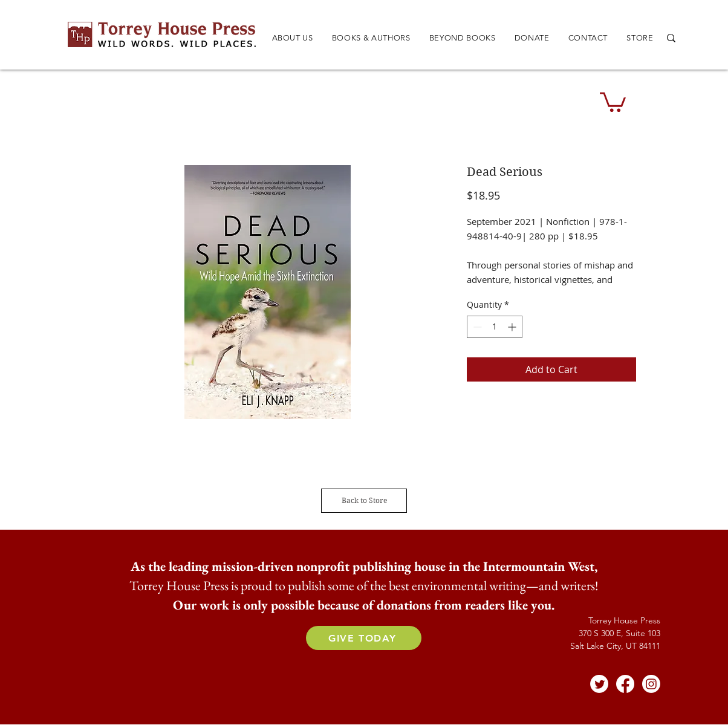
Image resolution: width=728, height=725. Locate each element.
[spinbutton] (495, 327)
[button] (371, 38)
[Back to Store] (364, 501)
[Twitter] (599, 684)
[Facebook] (625, 684)
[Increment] (513, 327)
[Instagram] (651, 684)
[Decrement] (476, 327)
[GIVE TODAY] (364, 638)
